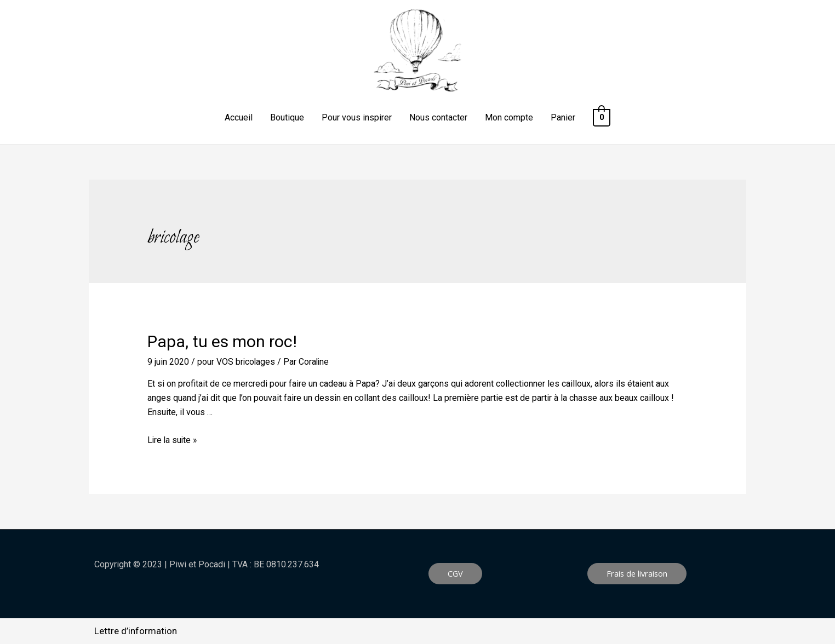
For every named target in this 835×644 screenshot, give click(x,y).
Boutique (288, 117)
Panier (564, 117)
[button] (456, 574)
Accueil (240, 117)
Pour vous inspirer (358, 117)
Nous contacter (439, 117)
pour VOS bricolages (237, 362)
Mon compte (510, 117)
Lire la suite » (173, 439)
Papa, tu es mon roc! (222, 341)
